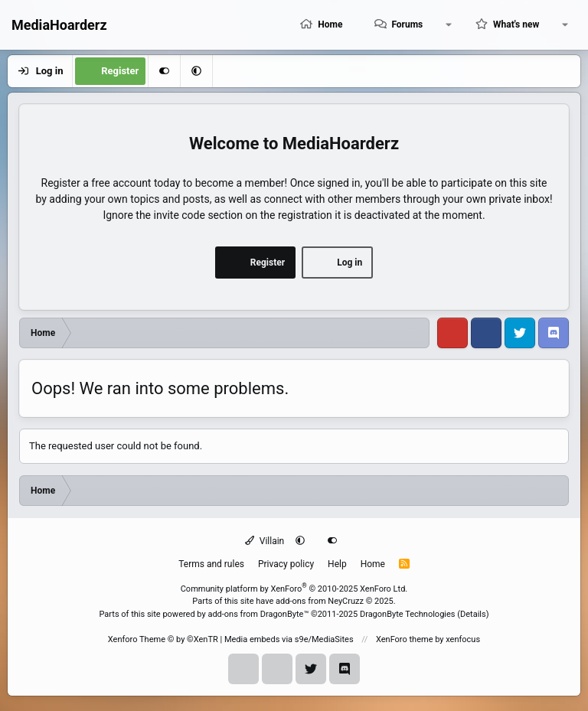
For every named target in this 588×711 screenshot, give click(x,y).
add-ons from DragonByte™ (258, 614)
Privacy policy (286, 564)
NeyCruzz (346, 601)
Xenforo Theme (163, 639)
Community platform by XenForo (294, 589)
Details (473, 614)
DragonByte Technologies (408, 614)
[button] (449, 25)
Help (337, 564)
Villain (265, 541)
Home (330, 24)
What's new (516, 24)
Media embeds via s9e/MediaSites (289, 639)
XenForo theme (405, 639)
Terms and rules (211, 564)
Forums (407, 24)
